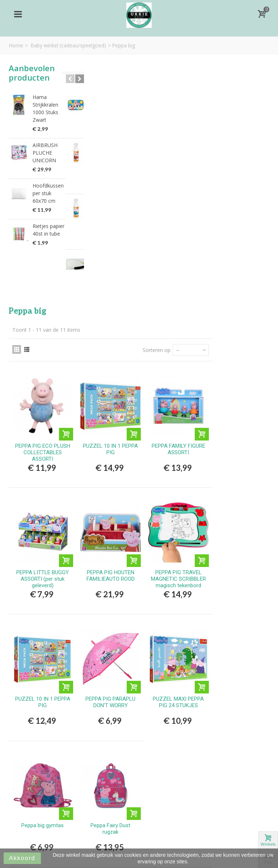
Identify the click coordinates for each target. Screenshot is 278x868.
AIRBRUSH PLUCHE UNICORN (45, 153)
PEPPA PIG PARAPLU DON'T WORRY (173, 444)
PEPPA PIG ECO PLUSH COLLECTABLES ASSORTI (109, 206)
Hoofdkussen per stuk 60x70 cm (48, 193)
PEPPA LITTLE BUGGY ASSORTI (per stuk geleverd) (109, 325)
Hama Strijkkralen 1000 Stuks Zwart (45, 108)
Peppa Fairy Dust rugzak (173, 567)
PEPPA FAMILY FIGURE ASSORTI (237, 199)
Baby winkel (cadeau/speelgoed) (68, 45)
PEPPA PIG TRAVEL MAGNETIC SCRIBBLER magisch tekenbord (237, 328)
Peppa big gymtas (109, 564)
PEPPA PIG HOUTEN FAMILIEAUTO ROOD (173, 322)
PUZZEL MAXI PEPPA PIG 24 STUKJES (237, 444)
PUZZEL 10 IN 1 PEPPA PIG (173, 199)
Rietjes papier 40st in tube (49, 230)
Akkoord (22, 858)
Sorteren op (213, 104)
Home (16, 45)
